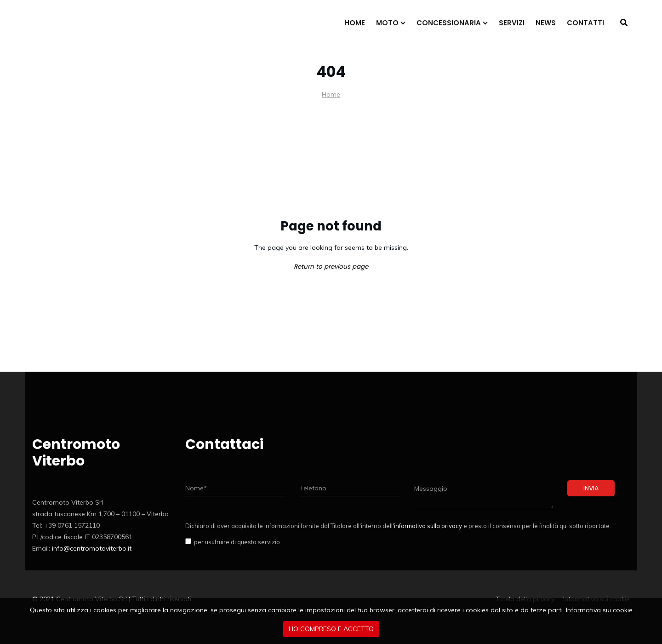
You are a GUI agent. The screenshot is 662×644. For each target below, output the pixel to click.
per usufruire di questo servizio (236, 542)
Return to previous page (331, 267)
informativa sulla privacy (428, 526)
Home (331, 94)
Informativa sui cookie (599, 610)
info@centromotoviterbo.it (92, 548)
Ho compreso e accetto (331, 629)
